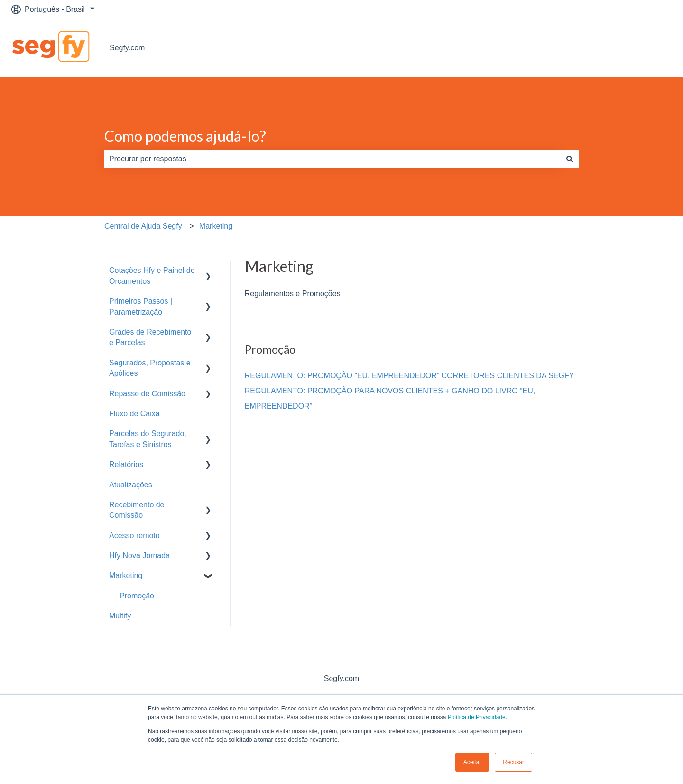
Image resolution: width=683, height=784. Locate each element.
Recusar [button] (513, 762)
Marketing (216, 226)
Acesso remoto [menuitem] (134, 536)
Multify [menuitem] (120, 616)
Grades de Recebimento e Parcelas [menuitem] (150, 337)
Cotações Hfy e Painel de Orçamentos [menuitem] (152, 275)
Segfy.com (127, 48)
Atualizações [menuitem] (131, 485)
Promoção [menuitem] (137, 596)
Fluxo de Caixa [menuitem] (134, 414)
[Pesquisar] (570, 159)
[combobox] (332, 159)
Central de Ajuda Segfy (143, 226)
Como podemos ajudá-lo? (185, 136)
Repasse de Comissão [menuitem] (147, 394)
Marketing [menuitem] (126, 575)
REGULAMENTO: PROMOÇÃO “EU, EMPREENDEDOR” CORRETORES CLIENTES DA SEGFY (410, 376)
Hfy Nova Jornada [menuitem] (139, 555)
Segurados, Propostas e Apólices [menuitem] (150, 368)
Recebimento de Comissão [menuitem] (137, 510)
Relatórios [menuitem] (126, 464)
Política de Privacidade (477, 717)
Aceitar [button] (472, 762)
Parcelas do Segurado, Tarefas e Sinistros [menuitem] (148, 439)
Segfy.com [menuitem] (341, 678)
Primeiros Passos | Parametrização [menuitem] (141, 306)
